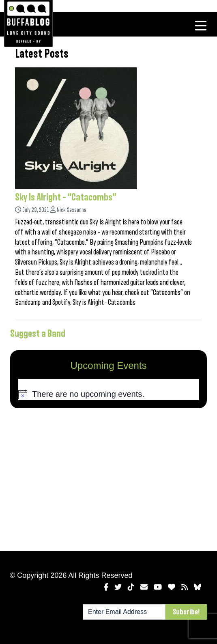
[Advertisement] (108, 478)
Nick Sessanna (72, 210)
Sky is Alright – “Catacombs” (66, 197)
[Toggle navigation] (201, 26)
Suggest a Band (38, 334)
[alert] (108, 394)
